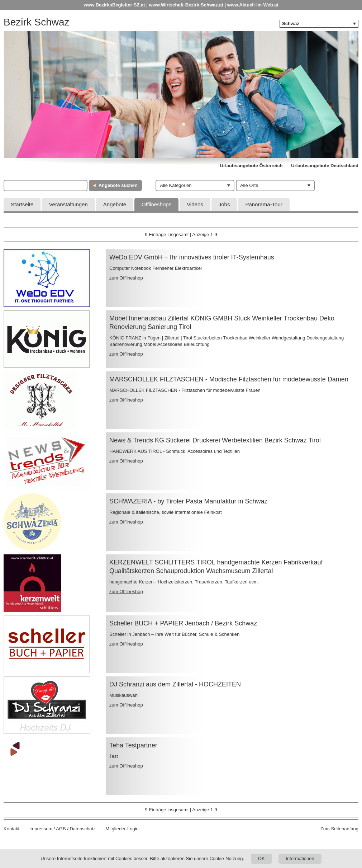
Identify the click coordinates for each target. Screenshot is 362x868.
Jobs (224, 204)
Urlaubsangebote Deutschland (325, 166)
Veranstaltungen (68, 204)
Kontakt (11, 829)
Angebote (115, 204)
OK (261, 858)
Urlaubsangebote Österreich (251, 166)
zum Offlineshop (126, 278)
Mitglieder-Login (122, 829)
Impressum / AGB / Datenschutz (63, 829)
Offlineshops (156, 204)
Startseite (22, 204)
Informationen (300, 858)
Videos (195, 204)
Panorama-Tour (264, 204)
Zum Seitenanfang (339, 829)
